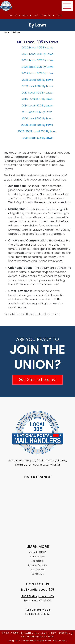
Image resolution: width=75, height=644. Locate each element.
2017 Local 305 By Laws (37, 93)
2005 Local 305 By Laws (37, 125)
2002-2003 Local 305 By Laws (37, 131)
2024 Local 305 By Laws (37, 60)
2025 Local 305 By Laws (37, 54)
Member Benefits (37, 565)
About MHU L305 (38, 552)
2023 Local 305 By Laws (37, 67)
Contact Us (38, 574)
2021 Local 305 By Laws (37, 80)
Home (7, 32)
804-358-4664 (40, 610)
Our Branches (37, 557)
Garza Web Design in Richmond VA (48, 641)
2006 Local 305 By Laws (37, 118)
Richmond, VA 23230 (38, 600)
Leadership (37, 561)
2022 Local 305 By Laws (37, 73)
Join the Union (42, 16)
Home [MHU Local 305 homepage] (13, 16)
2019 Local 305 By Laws (37, 86)
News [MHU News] (25, 16)
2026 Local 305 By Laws (37, 47)
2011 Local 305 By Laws (37, 112)
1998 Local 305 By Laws (37, 138)
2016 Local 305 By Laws (37, 99)
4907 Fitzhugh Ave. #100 (37, 596)
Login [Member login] (59, 16)
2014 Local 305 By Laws (37, 105)
